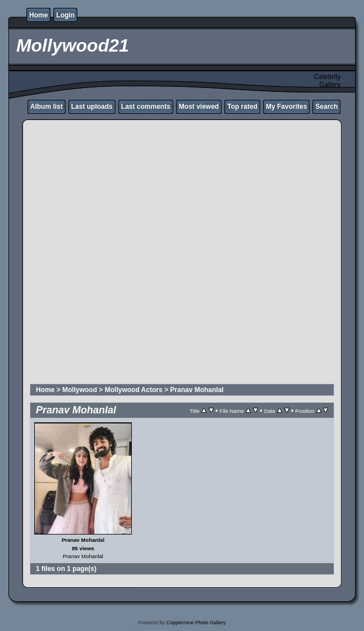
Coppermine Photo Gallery (196, 623)
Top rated (242, 107)
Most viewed (199, 107)
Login (65, 15)
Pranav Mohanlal (197, 390)
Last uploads (92, 107)
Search (326, 107)
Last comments (146, 107)
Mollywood (80, 390)
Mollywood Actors (134, 390)
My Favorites (286, 107)
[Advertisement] (128, 254)
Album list (47, 107)
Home (38, 15)
